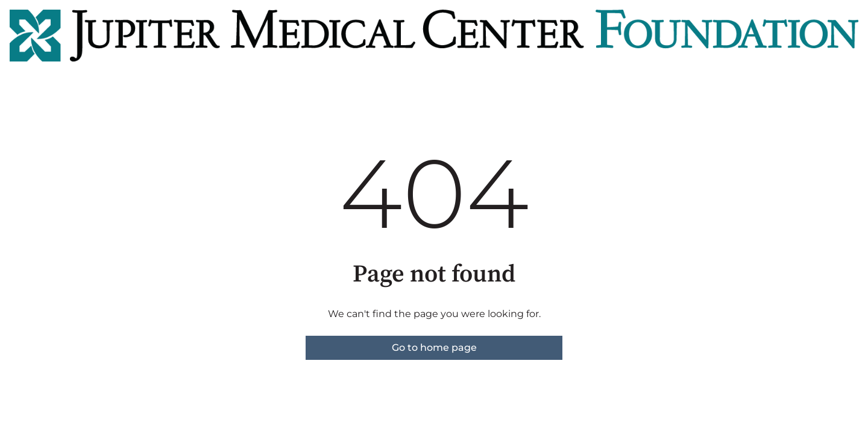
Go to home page (434, 348)
